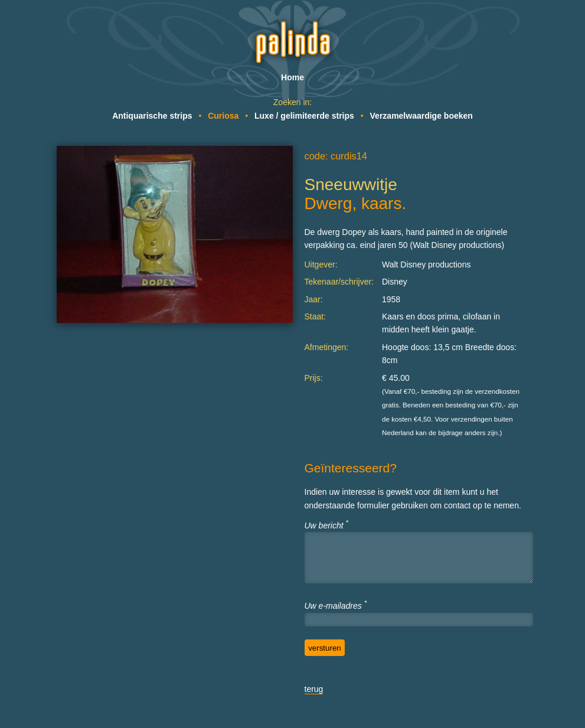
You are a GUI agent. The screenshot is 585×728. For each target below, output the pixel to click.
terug (314, 689)
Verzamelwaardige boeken (421, 116)
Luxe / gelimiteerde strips (304, 116)
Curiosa (223, 116)
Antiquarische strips (152, 116)
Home (292, 77)
